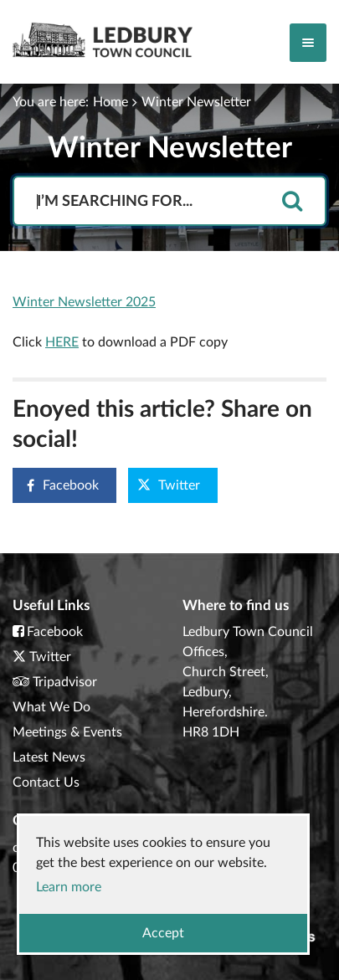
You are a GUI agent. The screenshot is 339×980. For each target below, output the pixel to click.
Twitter (169, 485)
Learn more (69, 887)
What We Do (51, 707)
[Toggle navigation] (308, 43)
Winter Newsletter (196, 102)
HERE (62, 342)
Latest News (49, 757)
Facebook (56, 485)
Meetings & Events (67, 732)
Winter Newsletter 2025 (84, 302)
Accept (163, 933)
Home (110, 102)
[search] (292, 202)
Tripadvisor (65, 682)
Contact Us (46, 782)
